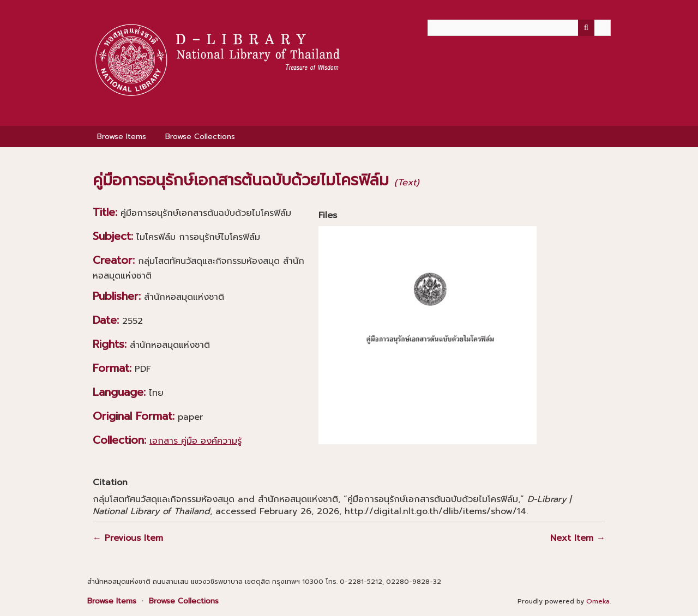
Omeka (598, 601)
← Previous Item (128, 538)
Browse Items (122, 137)
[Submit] (586, 28)
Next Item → (578, 538)
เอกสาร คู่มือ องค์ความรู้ (195, 441)
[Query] (519, 28)
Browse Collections (200, 137)
